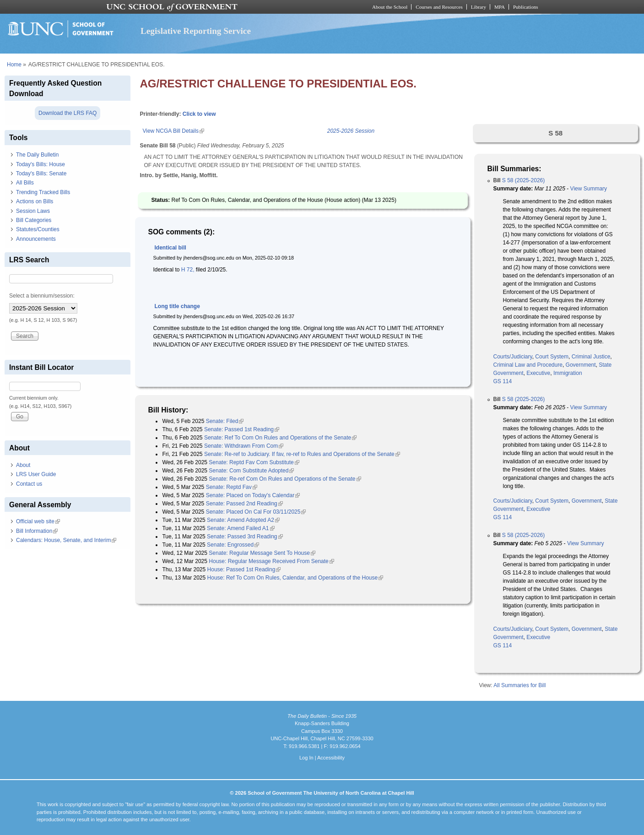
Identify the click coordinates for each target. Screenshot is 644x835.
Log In (306, 758)
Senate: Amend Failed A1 (241, 528)
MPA (500, 7)
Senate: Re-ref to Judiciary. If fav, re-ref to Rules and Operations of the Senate (302, 454)
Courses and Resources (439, 7)
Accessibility (331, 758)
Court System (552, 357)
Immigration (568, 373)
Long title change (177, 306)
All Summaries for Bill (520, 685)
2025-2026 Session (351, 131)
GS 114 (502, 381)
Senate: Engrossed (233, 545)
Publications (526, 7)
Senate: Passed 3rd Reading (245, 537)
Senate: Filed (225, 421)
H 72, (188, 270)
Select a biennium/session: (42, 296)
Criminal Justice (591, 357)
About (23, 465)
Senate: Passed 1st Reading (242, 429)
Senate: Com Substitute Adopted (251, 471)
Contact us (29, 484)
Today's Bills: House (41, 164)
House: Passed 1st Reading (244, 569)
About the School (390, 7)
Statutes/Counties (38, 229)
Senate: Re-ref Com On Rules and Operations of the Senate (285, 479)
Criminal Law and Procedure (528, 365)
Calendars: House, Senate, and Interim (66, 540)
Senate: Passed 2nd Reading (244, 504)
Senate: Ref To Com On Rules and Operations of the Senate (280, 438)
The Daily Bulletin (37, 155)
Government (581, 365)
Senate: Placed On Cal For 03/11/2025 (256, 512)
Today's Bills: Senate (41, 174)
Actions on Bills (35, 201)
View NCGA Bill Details (173, 131)
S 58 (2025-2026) (523, 180)
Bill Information (37, 531)
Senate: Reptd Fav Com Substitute (254, 462)
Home (14, 65)
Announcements (36, 239)
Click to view (199, 114)
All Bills (25, 183)
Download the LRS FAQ (68, 113)
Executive (538, 373)
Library (479, 7)
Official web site (38, 521)
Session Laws (33, 211)
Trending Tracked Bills (43, 192)
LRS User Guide (36, 474)
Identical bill (170, 248)
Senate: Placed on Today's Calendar (253, 495)
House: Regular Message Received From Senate (271, 561)
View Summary (589, 189)
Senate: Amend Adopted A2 (243, 520)
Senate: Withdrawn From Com (244, 446)
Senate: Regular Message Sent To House (262, 553)
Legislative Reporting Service (196, 31)
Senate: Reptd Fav (232, 487)
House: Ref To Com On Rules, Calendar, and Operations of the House (295, 578)
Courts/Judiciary (512, 357)
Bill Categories (34, 220)
